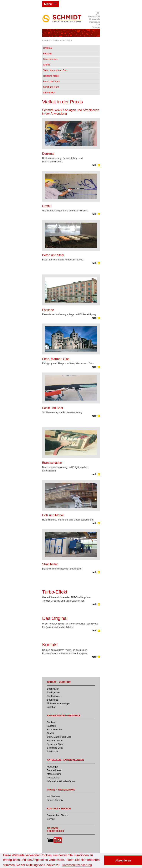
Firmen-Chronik (55, 800)
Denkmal (48, 48)
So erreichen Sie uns (58, 815)
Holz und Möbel (51, 76)
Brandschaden (51, 59)
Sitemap (96, 27)
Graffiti (46, 65)
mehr (95, 165)
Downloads (95, 19)
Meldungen (53, 767)
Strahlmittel (53, 700)
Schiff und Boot (51, 87)
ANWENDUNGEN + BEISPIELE (57, 40)
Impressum (95, 22)
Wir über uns (53, 796)
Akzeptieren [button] (123, 861)
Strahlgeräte (53, 693)
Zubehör (51, 707)
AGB (98, 25)
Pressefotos (53, 778)
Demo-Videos (54, 770)
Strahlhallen (49, 93)
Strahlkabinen (54, 696)
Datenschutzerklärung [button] (77, 865)
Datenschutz (94, 17)
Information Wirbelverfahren (61, 781)
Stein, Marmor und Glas (55, 70)
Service (51, 819)
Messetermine (54, 774)
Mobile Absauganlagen (59, 703)
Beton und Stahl (51, 81)
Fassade (48, 54)
